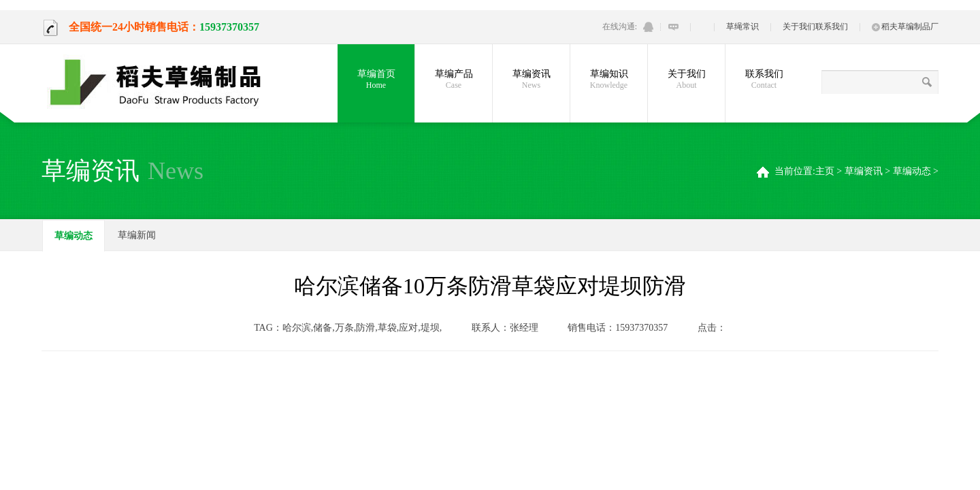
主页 (825, 171)
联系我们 (832, 27)
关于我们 (799, 27)
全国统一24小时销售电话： (120, 27)
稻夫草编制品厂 (905, 27)
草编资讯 (864, 171)
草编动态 (912, 171)
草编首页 (376, 80)
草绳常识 (742, 27)
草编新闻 (137, 235)
